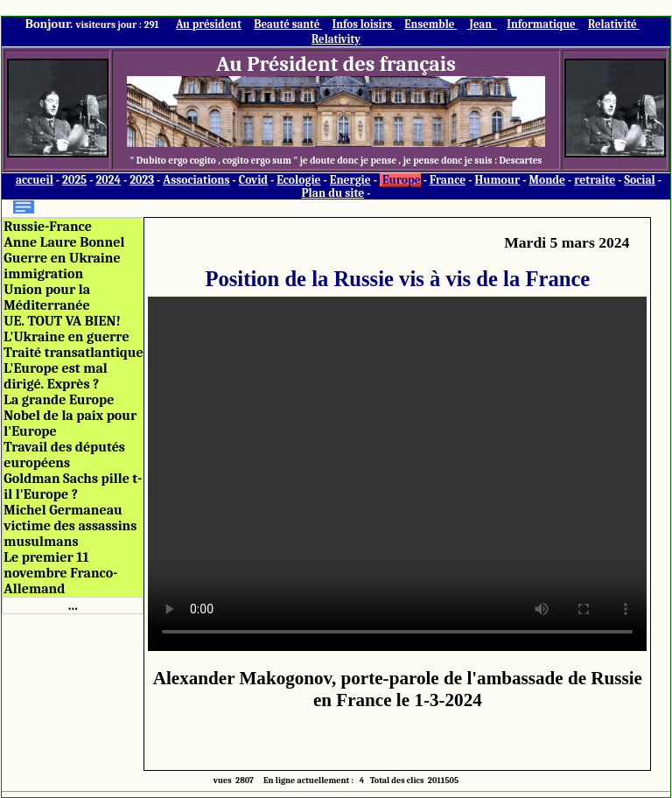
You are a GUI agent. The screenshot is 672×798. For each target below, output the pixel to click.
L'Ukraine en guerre (66, 337)
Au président (209, 24)
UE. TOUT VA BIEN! (62, 321)
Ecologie (298, 180)
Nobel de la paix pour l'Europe (70, 423)
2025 (74, 180)
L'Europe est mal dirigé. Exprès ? (55, 376)
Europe (402, 180)
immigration (43, 274)
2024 (108, 180)
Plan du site (333, 193)
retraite (595, 180)
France (448, 180)
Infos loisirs (364, 24)
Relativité (614, 24)
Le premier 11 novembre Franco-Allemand (60, 573)
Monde (547, 180)
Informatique (542, 24)
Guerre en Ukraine (62, 258)
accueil (35, 180)
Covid (253, 180)
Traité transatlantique (73, 353)
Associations (196, 180)
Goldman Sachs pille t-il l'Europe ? (73, 486)
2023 (142, 180)
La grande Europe (59, 400)
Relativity (336, 39)
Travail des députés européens (64, 455)
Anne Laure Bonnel (64, 242)
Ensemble (430, 24)
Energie (350, 180)
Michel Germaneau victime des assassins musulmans (70, 526)
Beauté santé (288, 24)
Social (639, 180)
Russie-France (48, 227)
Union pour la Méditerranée (47, 297)
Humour (497, 180)
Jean (482, 24)
